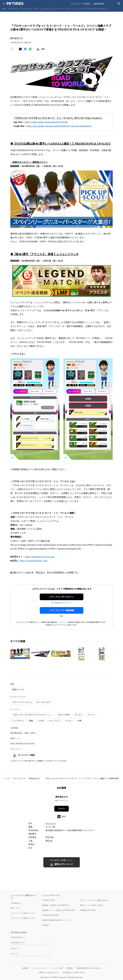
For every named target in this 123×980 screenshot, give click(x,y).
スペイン (69, 721)
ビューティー (58, 9)
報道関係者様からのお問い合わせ (89, 968)
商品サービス (18, 690)
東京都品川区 (16, 733)
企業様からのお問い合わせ (48, 972)
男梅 (31, 721)
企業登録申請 (99, 4)
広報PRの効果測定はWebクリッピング (56, 920)
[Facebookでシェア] (25, 49)
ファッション (72, 9)
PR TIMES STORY (49, 900)
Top (4, 9)
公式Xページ (15, 949)
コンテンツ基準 (57, 968)
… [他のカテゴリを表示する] (108, 8)
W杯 (80, 721)
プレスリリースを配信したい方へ (23, 918)
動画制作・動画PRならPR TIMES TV (55, 905)
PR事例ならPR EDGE (88, 910)
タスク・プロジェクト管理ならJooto (94, 900)
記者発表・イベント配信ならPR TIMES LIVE (58, 910)
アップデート (18, 721)
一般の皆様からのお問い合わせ (73, 972)
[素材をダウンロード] (38, 49)
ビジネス (101, 9)
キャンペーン (54, 721)
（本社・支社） (30, 733)
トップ (7, 778)
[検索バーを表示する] (119, 4)
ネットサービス (43, 702)
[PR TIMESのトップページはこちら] (15, 4)
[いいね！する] (13, 49)
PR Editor (46, 925)
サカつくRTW (64, 715)
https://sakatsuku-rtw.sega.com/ (23, 743)
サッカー (79, 715)
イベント (91, 715)
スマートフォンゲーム (22, 702)
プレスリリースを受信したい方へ (23, 913)
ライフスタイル (88, 9)
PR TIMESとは (16, 903)
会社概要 (25, 968)
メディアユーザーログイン (62, 597)
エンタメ (46, 9)
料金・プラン (16, 908)
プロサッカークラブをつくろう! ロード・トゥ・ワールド (34, 715)
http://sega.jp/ (51, 824)
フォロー (62, 809)
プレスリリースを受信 (80, 4)
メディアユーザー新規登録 (62, 610)
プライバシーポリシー (40, 968)
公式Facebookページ (19, 937)
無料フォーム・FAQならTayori (92, 905)
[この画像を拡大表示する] (20, 654)
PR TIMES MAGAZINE (50, 915)
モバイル (27, 9)
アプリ (36, 9)
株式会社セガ (35, 778)
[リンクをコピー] (43, 49)
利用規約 (70, 968)
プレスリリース (19, 778)
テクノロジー (14, 9)
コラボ (41, 721)
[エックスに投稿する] (20, 49)
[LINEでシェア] (30, 49)
